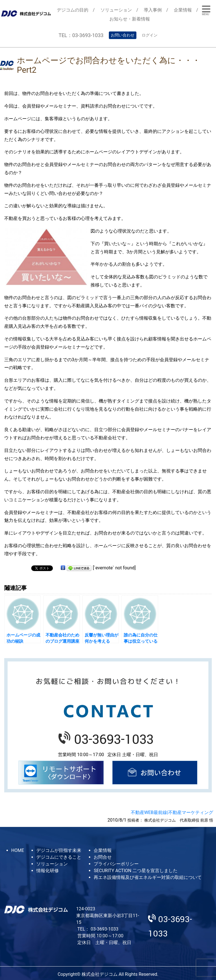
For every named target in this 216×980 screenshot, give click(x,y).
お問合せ (103, 857)
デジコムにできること (59, 857)
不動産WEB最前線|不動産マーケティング (172, 812)
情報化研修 (48, 871)
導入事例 (153, 10)
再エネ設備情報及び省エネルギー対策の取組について (148, 877)
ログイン (150, 35)
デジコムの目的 (73, 10)
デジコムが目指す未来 (59, 850)
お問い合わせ (123, 35)
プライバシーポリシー (116, 864)
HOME (18, 850)
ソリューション (116, 10)
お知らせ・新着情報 (130, 19)
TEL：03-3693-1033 (81, 35)
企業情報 (183, 10)
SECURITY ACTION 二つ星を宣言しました (135, 871)
